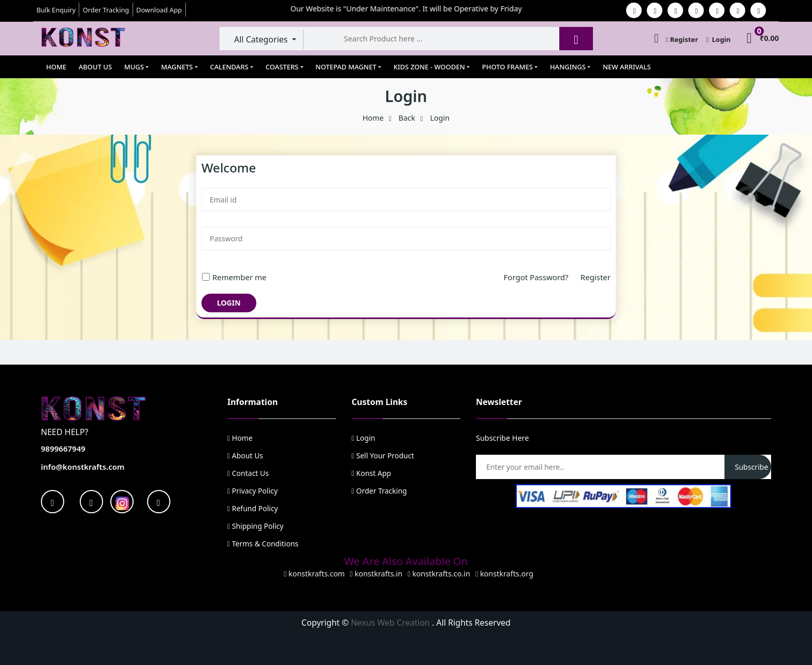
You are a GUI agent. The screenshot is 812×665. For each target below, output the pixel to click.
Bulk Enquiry (56, 10)
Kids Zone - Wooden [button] (429, 67)
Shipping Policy (255, 526)
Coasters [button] (282, 67)
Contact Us (248, 473)
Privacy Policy (252, 491)
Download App (159, 10)
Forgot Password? (542, 277)
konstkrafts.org (504, 574)
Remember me (234, 277)
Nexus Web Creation (391, 623)
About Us (95, 67)
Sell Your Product (383, 456)
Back (407, 118)
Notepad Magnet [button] (346, 67)
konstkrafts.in (376, 574)
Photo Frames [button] (508, 67)
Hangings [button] (568, 67)
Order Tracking (106, 10)
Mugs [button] (134, 67)
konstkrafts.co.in (439, 574)
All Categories (262, 39)
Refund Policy (253, 508)
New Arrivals (627, 67)
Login (719, 39)
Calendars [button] (229, 67)
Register (682, 39)
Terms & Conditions (263, 544)
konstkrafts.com (314, 574)
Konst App (371, 473)
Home (56, 67)
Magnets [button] (177, 67)
